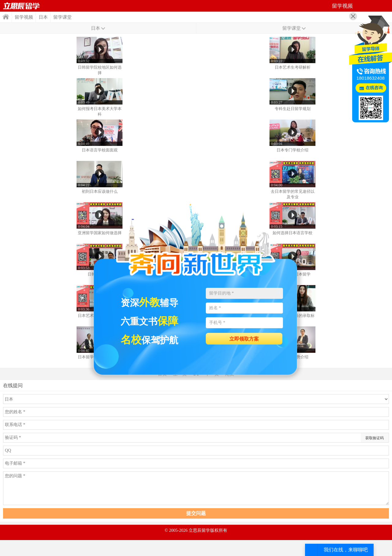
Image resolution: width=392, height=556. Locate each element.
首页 (21, 6)
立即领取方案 (244, 339)
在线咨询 (374, 88)
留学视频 (24, 17)
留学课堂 (62, 17)
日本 (43, 17)
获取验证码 (375, 438)
